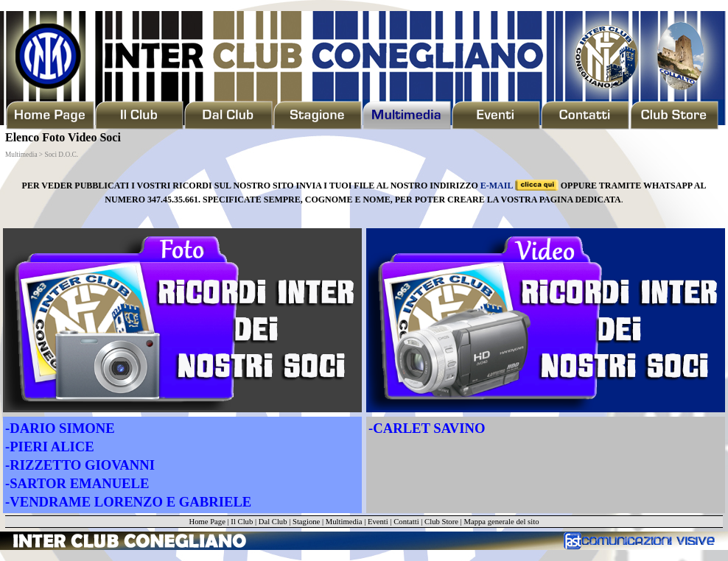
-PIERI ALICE (50, 447)
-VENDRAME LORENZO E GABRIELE (128, 502)
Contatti (406, 522)
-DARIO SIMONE (60, 428)
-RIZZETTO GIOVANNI (80, 465)
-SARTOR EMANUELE (77, 483)
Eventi (378, 522)
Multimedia (344, 522)
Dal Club (273, 522)
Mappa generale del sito (501, 522)
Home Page (207, 522)
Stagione (306, 522)
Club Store (441, 522)
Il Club (242, 522)
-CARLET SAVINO (427, 428)
